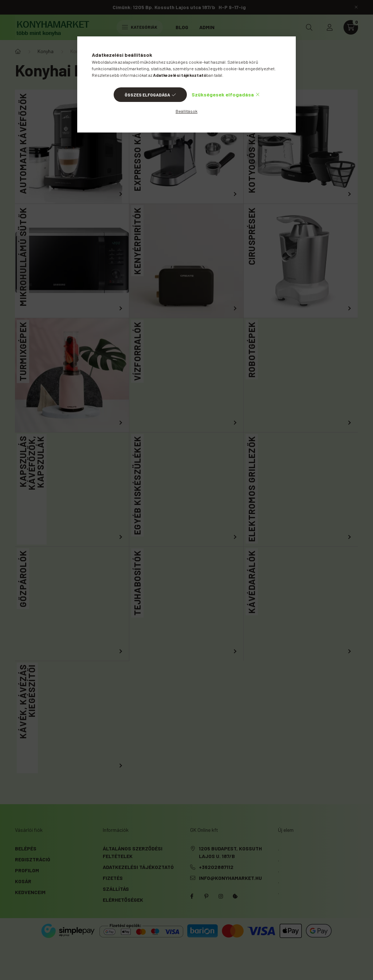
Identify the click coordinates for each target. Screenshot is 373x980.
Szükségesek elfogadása (223, 94)
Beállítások (186, 111)
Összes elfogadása (147, 95)
